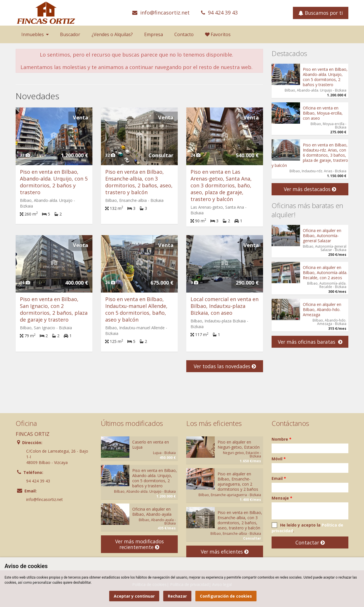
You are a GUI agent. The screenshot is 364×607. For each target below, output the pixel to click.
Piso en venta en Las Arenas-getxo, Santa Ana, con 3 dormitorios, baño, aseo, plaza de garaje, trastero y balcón (221, 185)
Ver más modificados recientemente (139, 544)
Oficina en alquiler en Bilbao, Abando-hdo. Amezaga (322, 309)
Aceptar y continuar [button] (134, 596)
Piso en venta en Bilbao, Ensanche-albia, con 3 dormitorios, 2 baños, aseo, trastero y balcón (139, 182)
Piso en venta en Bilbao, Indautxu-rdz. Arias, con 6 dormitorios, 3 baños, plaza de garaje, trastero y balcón (310, 155)
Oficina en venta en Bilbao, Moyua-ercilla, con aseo (323, 113)
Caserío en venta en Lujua (151, 445)
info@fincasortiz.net (165, 13)
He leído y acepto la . (307, 528)
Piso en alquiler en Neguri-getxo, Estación (239, 445)
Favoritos (218, 34)
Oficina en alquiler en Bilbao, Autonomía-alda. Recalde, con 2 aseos (325, 273)
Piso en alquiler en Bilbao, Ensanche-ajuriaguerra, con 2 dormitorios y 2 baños (238, 481)
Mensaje (282, 498)
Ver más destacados (310, 189)
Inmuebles (35, 34)
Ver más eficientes (225, 552)
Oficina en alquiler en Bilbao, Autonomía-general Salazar (322, 236)
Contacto (184, 34)
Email (279, 478)
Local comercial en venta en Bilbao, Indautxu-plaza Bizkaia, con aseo (225, 306)
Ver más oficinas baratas (310, 342)
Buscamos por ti (321, 13)
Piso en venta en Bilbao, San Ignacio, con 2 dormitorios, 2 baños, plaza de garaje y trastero (54, 309)
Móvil (279, 459)
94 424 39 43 (223, 13)
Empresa (154, 34)
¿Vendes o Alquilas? (112, 34)
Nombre (282, 439)
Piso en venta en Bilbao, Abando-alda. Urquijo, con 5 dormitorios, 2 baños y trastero (54, 182)
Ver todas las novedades (225, 366)
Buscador (70, 34)
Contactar (310, 542)
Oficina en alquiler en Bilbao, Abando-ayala (152, 512)
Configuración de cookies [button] (226, 596)
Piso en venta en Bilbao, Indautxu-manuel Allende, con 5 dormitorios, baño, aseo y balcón (136, 309)
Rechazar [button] (177, 596)
